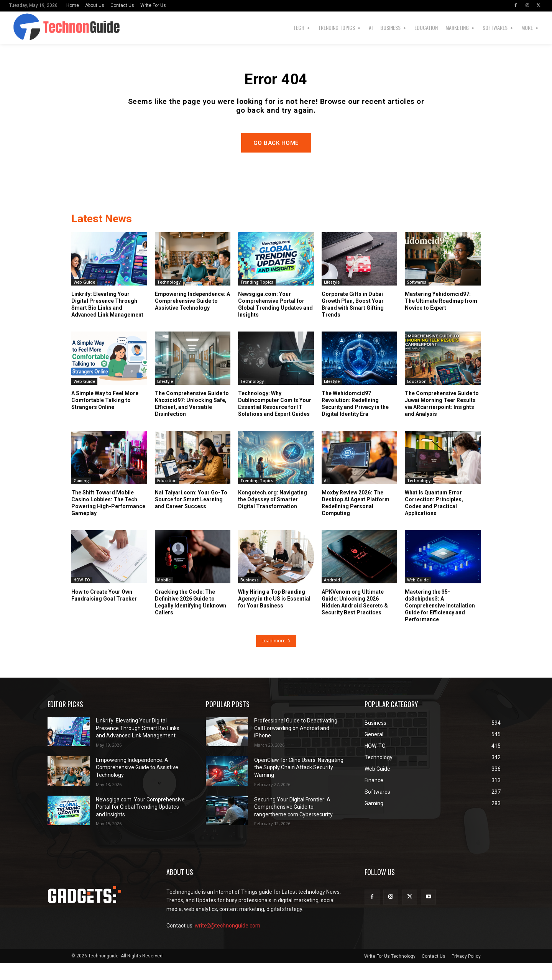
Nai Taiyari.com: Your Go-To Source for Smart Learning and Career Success (191, 516)
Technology (169, 299)
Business (250, 596)
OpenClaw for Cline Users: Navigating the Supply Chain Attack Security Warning (299, 784)
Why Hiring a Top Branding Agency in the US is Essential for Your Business (274, 615)
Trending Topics (257, 299)
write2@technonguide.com (228, 942)
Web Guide (84, 299)
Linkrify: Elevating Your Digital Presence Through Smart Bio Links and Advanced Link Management (138, 744)
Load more (276, 657)
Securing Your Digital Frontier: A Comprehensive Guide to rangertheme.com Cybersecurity (293, 823)
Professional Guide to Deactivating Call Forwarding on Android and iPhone (296, 744)
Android (332, 596)
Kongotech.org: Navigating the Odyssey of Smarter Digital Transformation (273, 516)
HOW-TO (82, 596)
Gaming (81, 497)
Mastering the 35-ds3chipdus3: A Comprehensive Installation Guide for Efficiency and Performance (440, 622)
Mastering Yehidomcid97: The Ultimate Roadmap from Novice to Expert (441, 317)
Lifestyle (332, 299)
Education (417, 398)
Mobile (164, 596)
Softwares (417, 299)
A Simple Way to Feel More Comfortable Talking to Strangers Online (105, 417)
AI (326, 497)
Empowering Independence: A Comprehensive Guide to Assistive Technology (192, 317)
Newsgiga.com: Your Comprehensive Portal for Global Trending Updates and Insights (140, 823)
